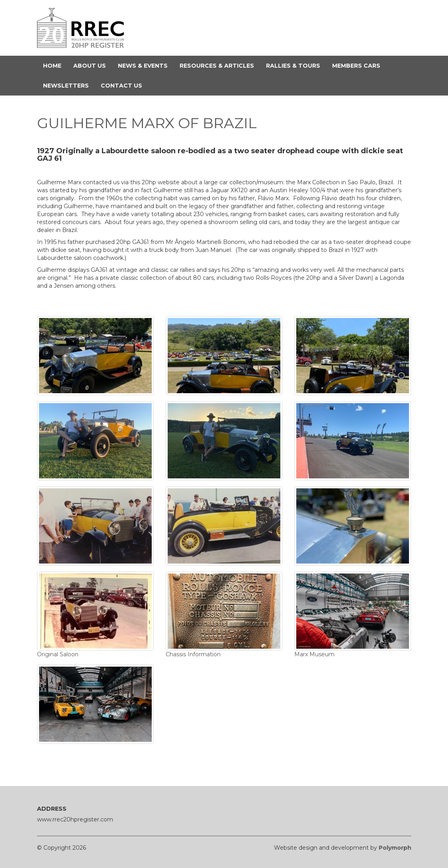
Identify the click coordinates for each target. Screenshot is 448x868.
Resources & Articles (220, 65)
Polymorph (395, 848)
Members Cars (359, 65)
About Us (93, 65)
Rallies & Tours (296, 65)
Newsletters (69, 85)
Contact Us (124, 85)
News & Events (146, 65)
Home (55, 65)
